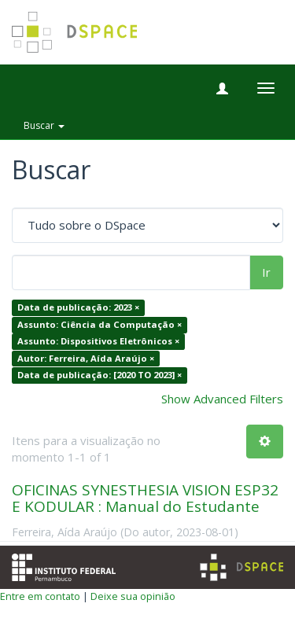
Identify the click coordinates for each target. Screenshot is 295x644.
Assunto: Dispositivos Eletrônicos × (98, 342)
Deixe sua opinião (133, 596)
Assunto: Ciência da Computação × (100, 324)
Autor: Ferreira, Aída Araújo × (86, 358)
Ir (266, 272)
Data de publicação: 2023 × (78, 308)
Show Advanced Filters (222, 399)
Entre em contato (40, 596)
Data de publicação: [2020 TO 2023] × (100, 375)
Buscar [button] (44, 125)
